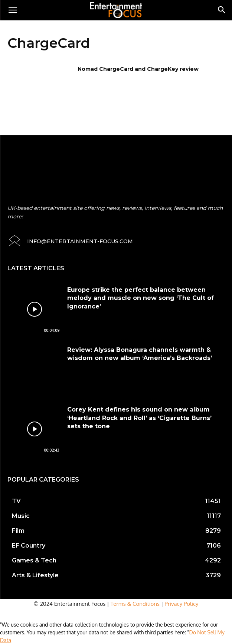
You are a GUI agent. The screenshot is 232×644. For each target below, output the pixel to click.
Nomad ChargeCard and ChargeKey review (138, 69)
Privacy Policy (181, 604)
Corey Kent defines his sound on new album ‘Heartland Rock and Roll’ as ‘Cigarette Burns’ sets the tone (139, 418)
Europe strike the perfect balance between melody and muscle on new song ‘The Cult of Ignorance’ (140, 298)
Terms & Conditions (135, 604)
